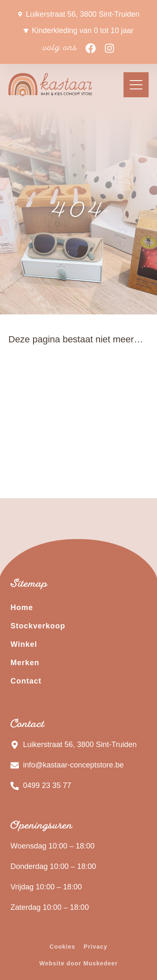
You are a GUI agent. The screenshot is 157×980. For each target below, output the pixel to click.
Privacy (96, 947)
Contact (26, 681)
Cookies (62, 947)
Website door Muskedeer (78, 963)
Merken (25, 663)
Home (22, 608)
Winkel (24, 644)
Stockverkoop (38, 626)
